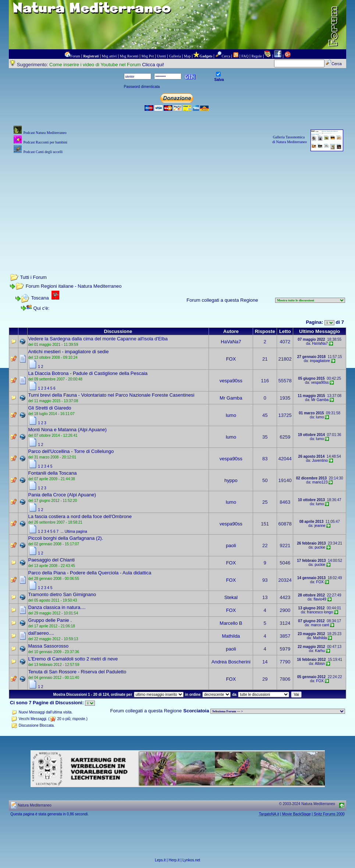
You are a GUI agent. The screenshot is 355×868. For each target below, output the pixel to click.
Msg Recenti (129, 56)
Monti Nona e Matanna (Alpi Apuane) (68, 430)
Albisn (320, 664)
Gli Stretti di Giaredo (50, 408)
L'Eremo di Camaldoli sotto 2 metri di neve (73, 659)
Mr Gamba (231, 398)
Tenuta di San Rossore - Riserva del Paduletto (77, 672)
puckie (320, 547)
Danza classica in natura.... (57, 607)
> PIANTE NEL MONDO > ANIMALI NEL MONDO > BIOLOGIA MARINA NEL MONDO (278, 711)
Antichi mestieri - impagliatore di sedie (69, 352)
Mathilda (231, 636)
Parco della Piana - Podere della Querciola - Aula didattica (90, 573)
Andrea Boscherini (231, 662)
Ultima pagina (76, 532)
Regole (257, 56)
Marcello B (231, 623)
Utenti (161, 56)
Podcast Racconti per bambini (45, 142)
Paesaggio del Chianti (52, 560)
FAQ (245, 56)
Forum (75, 56)
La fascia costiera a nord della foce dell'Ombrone (80, 516)
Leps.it (160, 860)
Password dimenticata (142, 87)
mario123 (320, 482)
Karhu (320, 651)
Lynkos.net (191, 860)
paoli (231, 545)
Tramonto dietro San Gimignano (62, 594)
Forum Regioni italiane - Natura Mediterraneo (74, 286)
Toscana (40, 298)
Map (187, 56)
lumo (231, 415)
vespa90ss (231, 381)
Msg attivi (109, 56)
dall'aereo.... (41, 633)
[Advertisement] (177, 207)
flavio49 (320, 599)
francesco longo (320, 612)
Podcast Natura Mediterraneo (45, 133)
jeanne (320, 526)
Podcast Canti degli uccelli (43, 152)
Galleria (175, 56)
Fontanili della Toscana (53, 473)
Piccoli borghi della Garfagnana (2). (66, 538)
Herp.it (174, 860)
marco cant (320, 625)
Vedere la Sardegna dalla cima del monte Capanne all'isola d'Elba (98, 339)
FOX (231, 359)
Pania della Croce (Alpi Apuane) (62, 495)
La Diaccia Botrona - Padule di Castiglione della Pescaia (88, 373)
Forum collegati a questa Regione (222, 300)
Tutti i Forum (33, 277)
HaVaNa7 (231, 342)
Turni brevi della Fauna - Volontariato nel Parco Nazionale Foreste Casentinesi (111, 395)
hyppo (231, 480)
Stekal (231, 597)
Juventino (320, 460)
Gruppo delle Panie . (50, 620)
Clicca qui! (153, 65)
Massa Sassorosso (49, 646)
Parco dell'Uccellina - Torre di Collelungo (71, 451)
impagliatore (320, 361)
